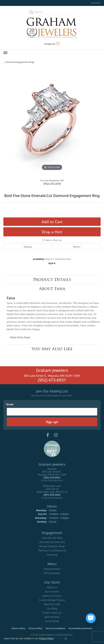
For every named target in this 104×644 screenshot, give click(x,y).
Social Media (52, 621)
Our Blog (52, 608)
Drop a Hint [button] (52, 232)
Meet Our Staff (52, 604)
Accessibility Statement (80, 628)
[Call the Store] (52, 478)
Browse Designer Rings (52, 546)
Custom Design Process (52, 600)
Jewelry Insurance (52, 596)
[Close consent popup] (66, 639)
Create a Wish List (52, 613)
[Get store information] (52, 481)
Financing (52, 555)
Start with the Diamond (52, 542)
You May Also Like (52, 349)
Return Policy (18, 628)
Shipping (28, 247)
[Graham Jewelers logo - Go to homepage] (52, 28)
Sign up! (52, 422)
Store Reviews (52, 617)
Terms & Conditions (56, 628)
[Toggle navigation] (5, 53)
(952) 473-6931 (52, 184)
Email (10, 405)
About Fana (52, 289)
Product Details (52, 280)
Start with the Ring (52, 538)
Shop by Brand (52, 569)
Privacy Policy (35, 628)
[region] (52, 123)
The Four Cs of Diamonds (52, 550)
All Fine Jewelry (52, 573)
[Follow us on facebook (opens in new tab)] (48, 435)
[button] (96, 3)
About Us (52, 587)
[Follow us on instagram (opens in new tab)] (56, 435)
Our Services (52, 592)
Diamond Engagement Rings (20, 62)
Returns (77, 247)
